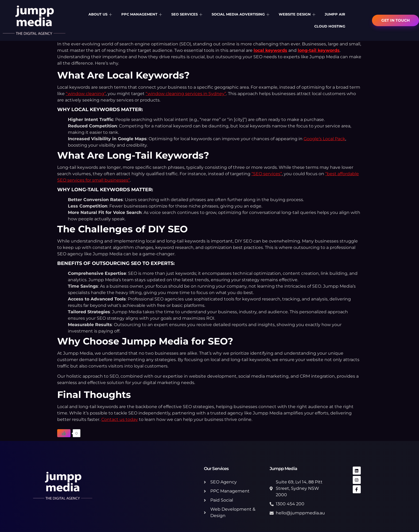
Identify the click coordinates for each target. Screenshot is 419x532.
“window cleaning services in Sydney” (186, 94)
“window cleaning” (86, 94)
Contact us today (120, 419)
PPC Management (142, 14)
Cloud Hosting (330, 26)
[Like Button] (64, 433)
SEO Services (187, 14)
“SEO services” (267, 174)
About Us (101, 14)
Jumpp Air (335, 14)
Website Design (298, 14)
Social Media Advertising (241, 14)
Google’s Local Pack (324, 139)
